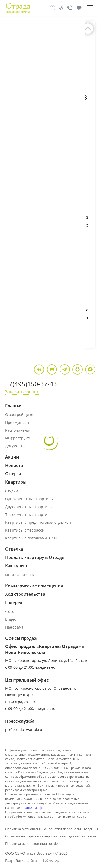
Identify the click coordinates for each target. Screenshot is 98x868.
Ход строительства (25, 594)
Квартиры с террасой (25, 530)
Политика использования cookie (31, 843)
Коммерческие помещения (34, 586)
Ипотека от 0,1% (20, 575)
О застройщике (19, 415)
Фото (10, 611)
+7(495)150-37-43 (31, 384)
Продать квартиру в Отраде (35, 557)
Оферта (13, 474)
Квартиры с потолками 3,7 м (31, 538)
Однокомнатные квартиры (29, 499)
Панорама (14, 627)
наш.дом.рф (33, 808)
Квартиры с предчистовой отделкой (38, 522)
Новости (14, 465)
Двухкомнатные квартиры (29, 507)
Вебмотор (51, 860)
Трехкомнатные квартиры (29, 514)
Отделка (14, 549)
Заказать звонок (22, 391)
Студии (12, 491)
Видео (11, 619)
